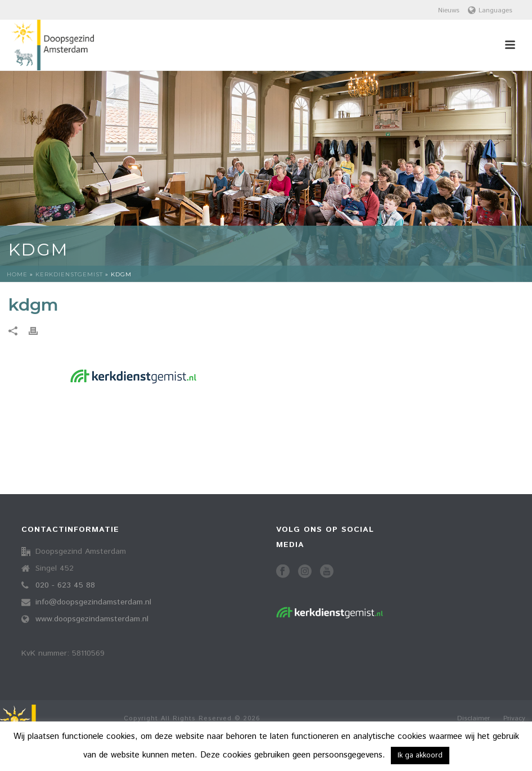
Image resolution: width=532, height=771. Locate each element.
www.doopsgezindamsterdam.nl (92, 619)
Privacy (514, 719)
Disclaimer (474, 719)
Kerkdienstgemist (69, 274)
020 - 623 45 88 (65, 585)
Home (17, 274)
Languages (490, 10)
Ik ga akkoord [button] (420, 756)
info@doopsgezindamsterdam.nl (93, 602)
